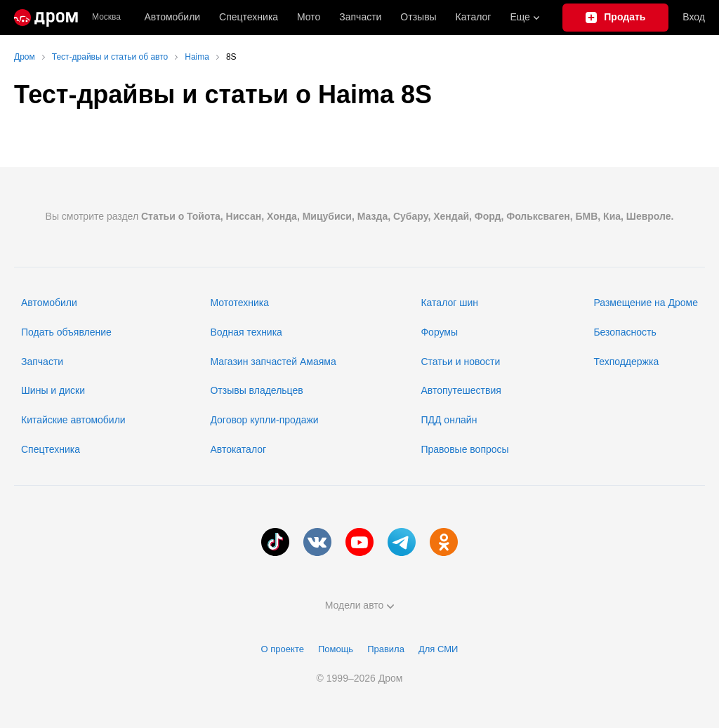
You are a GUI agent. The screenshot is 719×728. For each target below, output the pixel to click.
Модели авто (360, 605)
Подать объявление (66, 332)
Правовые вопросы (464, 449)
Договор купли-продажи (264, 420)
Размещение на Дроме (646, 303)
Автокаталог (238, 449)
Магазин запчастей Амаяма (273, 362)
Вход (694, 17)
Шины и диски (53, 390)
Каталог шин (449, 303)
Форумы (439, 332)
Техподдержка (626, 362)
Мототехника (239, 303)
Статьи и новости (460, 362)
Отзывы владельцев (256, 390)
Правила (386, 649)
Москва (106, 17)
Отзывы (418, 17)
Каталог (474, 17)
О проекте (283, 649)
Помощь (336, 649)
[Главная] (46, 18)
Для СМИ (438, 649)
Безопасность (625, 332)
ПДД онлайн (449, 420)
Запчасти (360, 17)
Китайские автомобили (73, 420)
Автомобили (172, 17)
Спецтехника (51, 449)
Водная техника (246, 332)
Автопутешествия (461, 390)
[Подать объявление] (615, 18)
